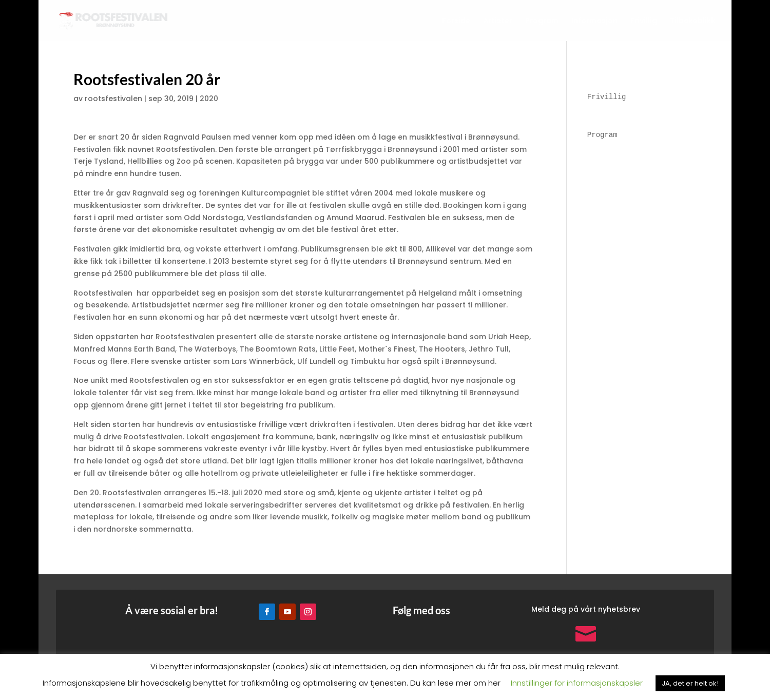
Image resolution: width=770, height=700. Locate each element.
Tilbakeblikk (692, 21)
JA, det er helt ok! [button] (690, 683)
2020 (209, 99)
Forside (456, 21)
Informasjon (594, 21)
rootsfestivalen (113, 99)
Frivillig (644, 21)
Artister (498, 21)
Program (542, 21)
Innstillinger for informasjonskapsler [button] (577, 683)
